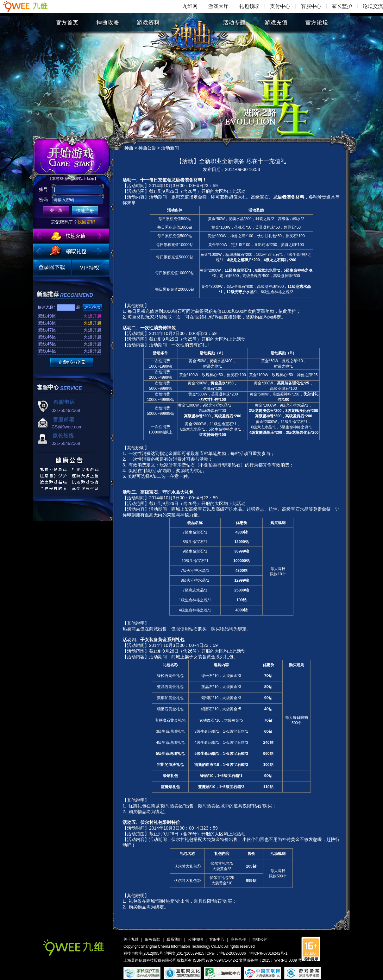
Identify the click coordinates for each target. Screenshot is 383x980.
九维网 (190, 6)
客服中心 (311, 6)
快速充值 (71, 236)
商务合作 (238, 939)
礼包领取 (249, 6)
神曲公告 (147, 148)
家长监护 (342, 6)
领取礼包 (71, 251)
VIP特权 (90, 268)
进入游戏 (92, 307)
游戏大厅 (218, 6)
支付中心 (280, 6)
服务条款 (153, 939)
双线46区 (47, 337)
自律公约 (260, 939)
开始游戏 (72, 156)
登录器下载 (52, 268)
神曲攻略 (107, 22)
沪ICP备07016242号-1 (268, 953)
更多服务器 (72, 362)
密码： (46, 199)
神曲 (193, 27)
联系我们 (174, 939)
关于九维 (131, 939)
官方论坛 (316, 22)
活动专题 (235, 22)
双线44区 (47, 351)
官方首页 (67, 22)
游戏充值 (276, 22)
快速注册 (85, 211)
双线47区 (47, 330)
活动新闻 (170, 148)
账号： (46, 189)
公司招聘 (195, 939)
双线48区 (47, 323)
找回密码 (86, 222)
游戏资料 (148, 22)
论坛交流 (373, 6)
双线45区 (47, 344)
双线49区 (47, 316)
